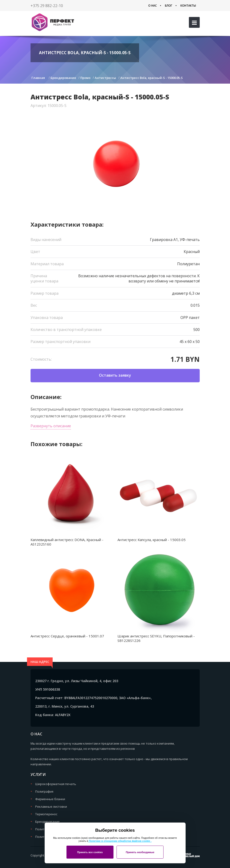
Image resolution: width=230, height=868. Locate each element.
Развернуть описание (51, 426)
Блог (169, 6)
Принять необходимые (140, 852)
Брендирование (47, 822)
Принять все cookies (90, 852)
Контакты (188, 6)
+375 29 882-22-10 (47, 6)
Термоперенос (46, 814)
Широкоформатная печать (56, 784)
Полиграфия (44, 791)
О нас (152, 6)
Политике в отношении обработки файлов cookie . (120, 841)
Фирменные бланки (50, 799)
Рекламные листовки (51, 807)
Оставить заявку (115, 375)
